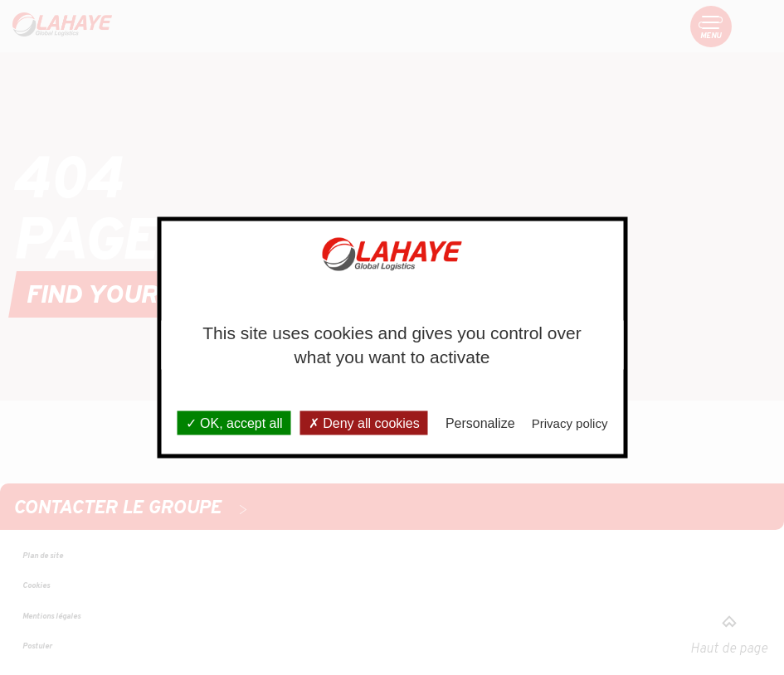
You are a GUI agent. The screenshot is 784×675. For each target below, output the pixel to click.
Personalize (480, 422)
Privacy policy (570, 422)
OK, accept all (234, 422)
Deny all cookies (364, 422)
